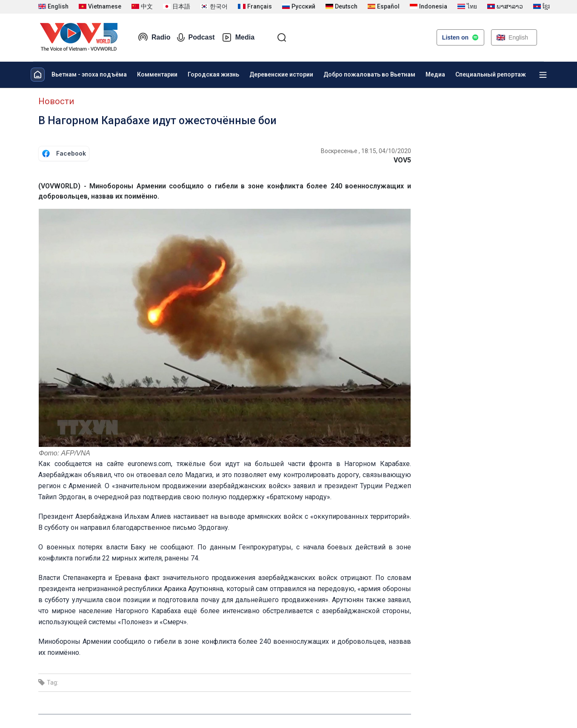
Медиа (435, 74)
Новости (56, 101)
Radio (154, 37)
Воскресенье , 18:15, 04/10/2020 (366, 151)
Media (238, 37)
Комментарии (157, 74)
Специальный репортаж (491, 74)
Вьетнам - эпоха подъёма (89, 74)
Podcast (196, 37)
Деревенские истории (281, 74)
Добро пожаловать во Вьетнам (369, 74)
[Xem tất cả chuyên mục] (543, 75)
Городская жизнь (213, 74)
